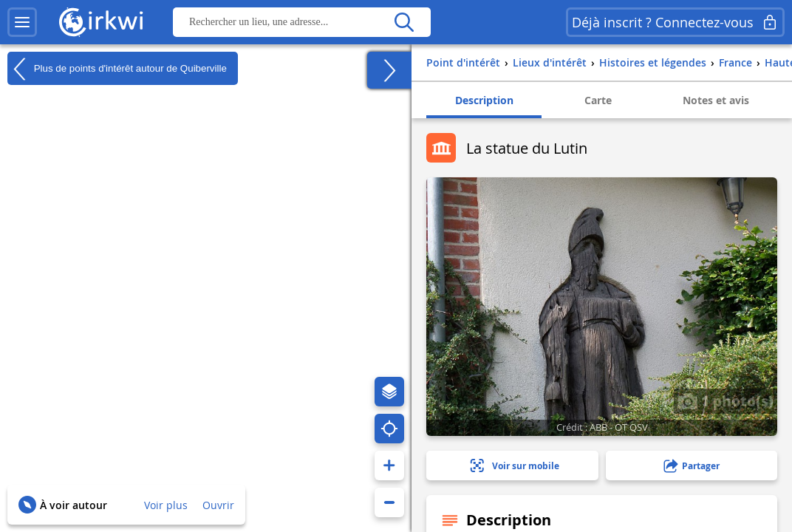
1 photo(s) (726, 400)
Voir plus (166, 505)
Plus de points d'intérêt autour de (117, 69)
